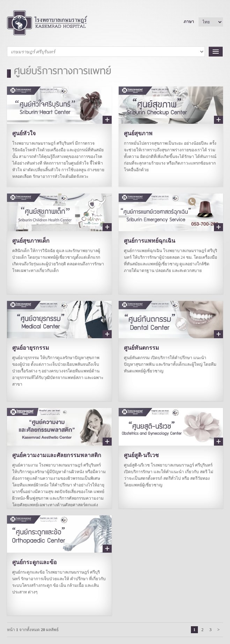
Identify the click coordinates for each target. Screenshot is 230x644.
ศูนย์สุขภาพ (138, 133)
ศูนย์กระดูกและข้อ (35, 562)
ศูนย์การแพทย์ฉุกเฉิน (150, 241)
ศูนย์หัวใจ (24, 133)
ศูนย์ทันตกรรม (142, 348)
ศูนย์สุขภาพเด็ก (31, 241)
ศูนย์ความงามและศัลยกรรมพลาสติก (57, 455)
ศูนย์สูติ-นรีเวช (141, 455)
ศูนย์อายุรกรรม (31, 348)
